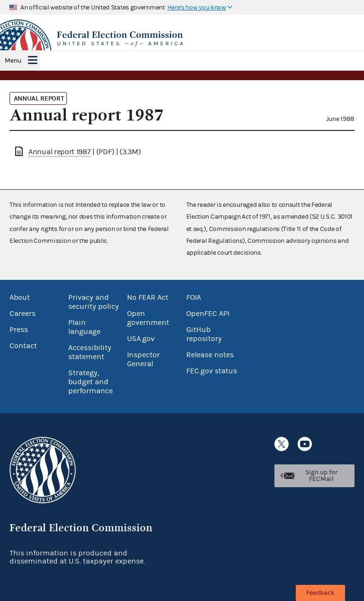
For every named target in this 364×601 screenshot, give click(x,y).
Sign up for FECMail (321, 476)
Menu (13, 61)
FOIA (194, 297)
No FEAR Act (148, 297)
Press (19, 330)
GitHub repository (204, 334)
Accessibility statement (90, 352)
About (20, 297)
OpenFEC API (208, 314)
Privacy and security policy (94, 302)
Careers (23, 314)
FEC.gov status (212, 371)
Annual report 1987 (60, 152)
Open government (148, 318)
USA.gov (141, 339)
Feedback (320, 593)
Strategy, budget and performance (91, 382)
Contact (23, 346)
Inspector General (143, 359)
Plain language (84, 327)
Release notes (210, 355)
